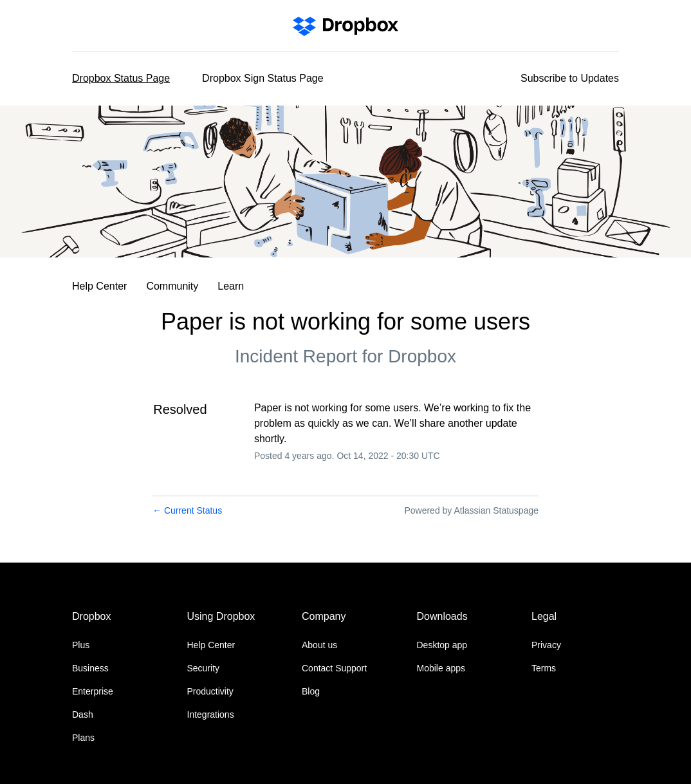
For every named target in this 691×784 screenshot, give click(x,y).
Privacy (546, 645)
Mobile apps (441, 668)
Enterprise (93, 691)
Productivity (210, 691)
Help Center (99, 286)
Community (172, 286)
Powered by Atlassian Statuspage (471, 510)
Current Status (187, 510)
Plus (81, 645)
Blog (311, 691)
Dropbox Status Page (121, 78)
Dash (83, 714)
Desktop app (442, 645)
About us (319, 645)
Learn (231, 286)
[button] (570, 79)
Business (90, 668)
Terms (544, 668)
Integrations (211, 714)
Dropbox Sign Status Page (263, 78)
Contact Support (334, 668)
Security (204, 668)
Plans (83, 738)
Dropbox (422, 356)
